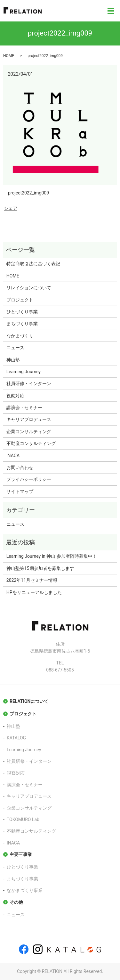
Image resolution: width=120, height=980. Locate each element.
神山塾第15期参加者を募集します (40, 568)
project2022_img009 (28, 193)
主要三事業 (21, 854)
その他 (16, 902)
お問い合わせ (20, 467)
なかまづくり (20, 336)
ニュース (15, 348)
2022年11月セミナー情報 (32, 580)
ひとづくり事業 (22, 312)
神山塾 (13, 360)
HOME (9, 56)
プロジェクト (20, 300)
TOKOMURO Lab (23, 819)
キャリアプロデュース (29, 419)
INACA (13, 456)
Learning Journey (24, 372)
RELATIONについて (29, 701)
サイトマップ (20, 491)
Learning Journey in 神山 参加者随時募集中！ (52, 556)
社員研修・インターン (29, 383)
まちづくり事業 (22, 324)
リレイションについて (29, 288)
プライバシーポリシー (29, 479)
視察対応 (15, 396)
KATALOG (16, 738)
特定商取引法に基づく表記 (33, 264)
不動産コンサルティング (31, 443)
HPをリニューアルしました (34, 592)
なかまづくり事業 (25, 890)
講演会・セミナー (24, 408)
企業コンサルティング (29, 432)
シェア (11, 208)
